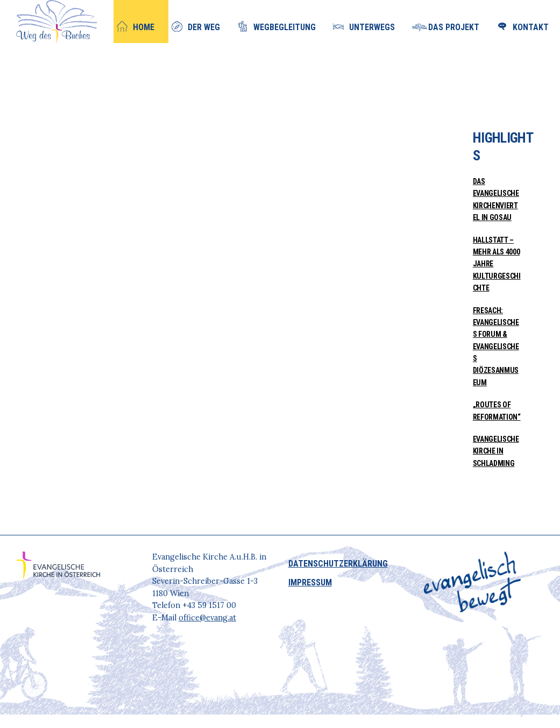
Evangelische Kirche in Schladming (496, 451)
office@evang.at (207, 618)
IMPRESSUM (310, 582)
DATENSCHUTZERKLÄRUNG (338, 564)
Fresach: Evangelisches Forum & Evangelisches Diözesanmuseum (496, 347)
